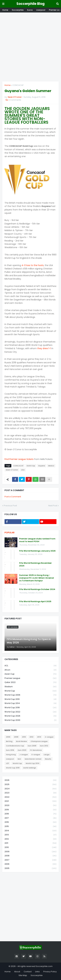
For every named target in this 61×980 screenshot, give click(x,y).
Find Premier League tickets (19, 459)
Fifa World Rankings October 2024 (37, 589)
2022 (30, 797)
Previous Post (10, 506)
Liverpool (41, 10)
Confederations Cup (15, 746)
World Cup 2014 (30, 703)
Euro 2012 (44, 746)
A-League (49, 737)
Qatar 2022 (30, 682)
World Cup (30, 691)
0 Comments (15, 100)
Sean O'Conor (12, 470)
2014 (39, 737)
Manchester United (33, 759)
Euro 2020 (22, 750)
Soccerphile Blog (30, 4)
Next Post (53, 506)
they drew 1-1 (44, 348)
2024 (30, 789)
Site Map (23, 975)
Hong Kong (11, 755)
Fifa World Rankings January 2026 (37, 551)
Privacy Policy (50, 972)
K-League (36, 755)
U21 (7, 763)
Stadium (30, 687)
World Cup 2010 (30, 699)
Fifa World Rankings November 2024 (35, 564)
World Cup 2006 (30, 695)
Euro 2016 (10, 750)
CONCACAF (18, 85)
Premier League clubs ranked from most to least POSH (37, 540)
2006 (8, 737)
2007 (30, 860)
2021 (30, 801)
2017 (30, 818)
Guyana (42, 466)
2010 (24, 737)
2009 (30, 852)
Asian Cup (30, 674)
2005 (30, 868)
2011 (30, 843)
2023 (30, 793)
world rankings (30, 768)
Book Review (22, 741)
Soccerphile (18, 10)
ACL (30, 666)
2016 (30, 822)
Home (5, 10)
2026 (30, 780)
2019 (30, 810)
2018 (30, 814)
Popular (10, 533)
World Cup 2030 (30, 720)
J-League (24, 755)
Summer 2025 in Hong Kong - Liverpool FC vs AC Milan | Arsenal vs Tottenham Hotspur (37, 578)
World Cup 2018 (30, 708)
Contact (28, 972)
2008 (16, 737)
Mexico (51, 466)
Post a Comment (13, 497)
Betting (9, 741)
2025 (30, 785)
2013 (30, 835)
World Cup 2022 (30, 712)
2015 (30, 826)
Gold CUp (31, 466)
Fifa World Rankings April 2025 (35, 602)
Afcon (30, 670)
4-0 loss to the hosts (33, 265)
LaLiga (47, 755)
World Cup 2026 (30, 716)
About (17, 972)
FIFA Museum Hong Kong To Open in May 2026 (29, 641)
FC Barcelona (36, 750)
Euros (30, 10)
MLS (19, 759)
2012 (31, 737)
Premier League (30, 678)
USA (23, 470)
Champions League (39, 741)
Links (37, 972)
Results (48, 759)
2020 (30, 805)
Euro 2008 (32, 746)
